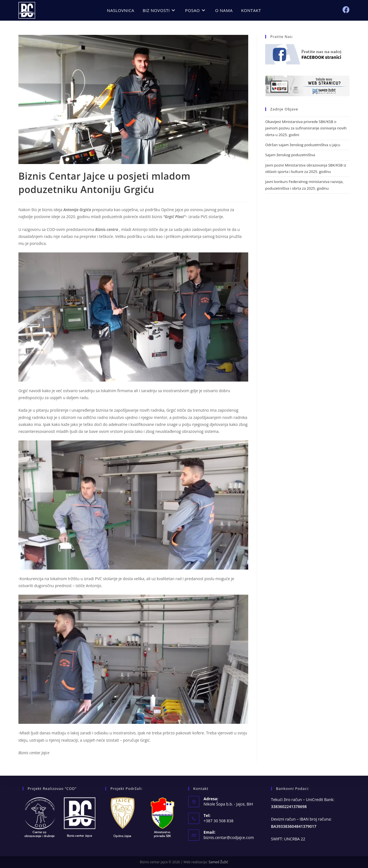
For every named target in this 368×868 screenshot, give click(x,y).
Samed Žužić (218, 862)
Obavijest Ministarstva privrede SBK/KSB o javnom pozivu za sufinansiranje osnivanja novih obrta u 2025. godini (306, 128)
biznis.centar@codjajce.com (229, 837)
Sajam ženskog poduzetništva (290, 155)
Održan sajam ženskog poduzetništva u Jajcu (303, 145)
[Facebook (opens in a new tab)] (346, 10)
